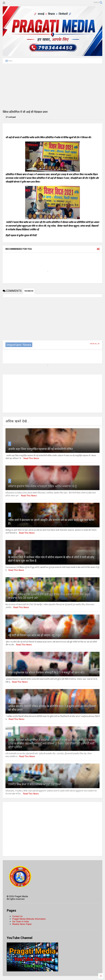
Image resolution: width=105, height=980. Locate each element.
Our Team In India (20, 922)
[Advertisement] (52, 87)
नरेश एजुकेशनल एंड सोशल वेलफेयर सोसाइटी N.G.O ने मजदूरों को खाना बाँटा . (47, 673)
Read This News (31, 458)
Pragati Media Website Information (29, 919)
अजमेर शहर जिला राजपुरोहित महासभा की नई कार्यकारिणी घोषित (40, 449)
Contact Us (17, 916)
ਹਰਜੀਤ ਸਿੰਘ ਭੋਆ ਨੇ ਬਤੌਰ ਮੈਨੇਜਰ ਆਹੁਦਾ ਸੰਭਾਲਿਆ (35, 784)
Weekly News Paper (22, 924)
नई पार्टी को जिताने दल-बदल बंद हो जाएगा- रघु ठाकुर (34, 635)
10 (10, 779)
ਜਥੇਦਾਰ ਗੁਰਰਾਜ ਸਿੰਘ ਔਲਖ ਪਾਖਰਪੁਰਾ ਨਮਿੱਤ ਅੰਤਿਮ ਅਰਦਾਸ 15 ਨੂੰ (43, 486)
